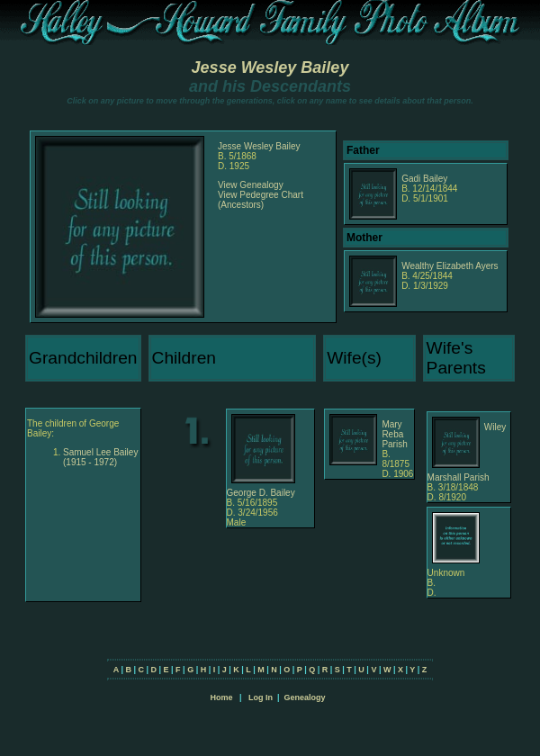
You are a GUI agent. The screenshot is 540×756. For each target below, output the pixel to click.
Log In (261, 697)
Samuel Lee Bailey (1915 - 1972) (100, 457)
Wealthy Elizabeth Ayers (450, 266)
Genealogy (305, 697)
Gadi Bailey (424, 179)
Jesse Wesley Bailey (270, 67)
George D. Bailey (261, 493)
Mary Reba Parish (394, 434)
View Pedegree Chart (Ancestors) (261, 200)
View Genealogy (251, 185)
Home (221, 697)
